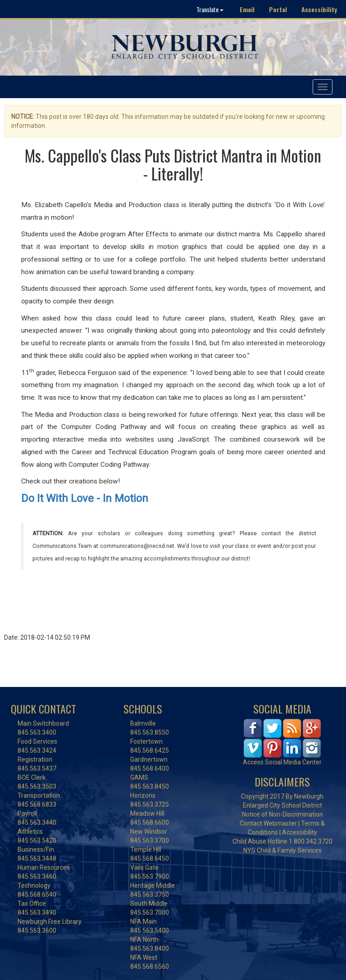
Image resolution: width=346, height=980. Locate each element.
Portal (278, 9)
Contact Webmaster (268, 823)
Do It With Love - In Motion (85, 498)
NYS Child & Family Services (282, 850)
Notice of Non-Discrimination (282, 814)
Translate (210, 9)
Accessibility (319, 9)
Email (247, 9)
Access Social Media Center (282, 762)
